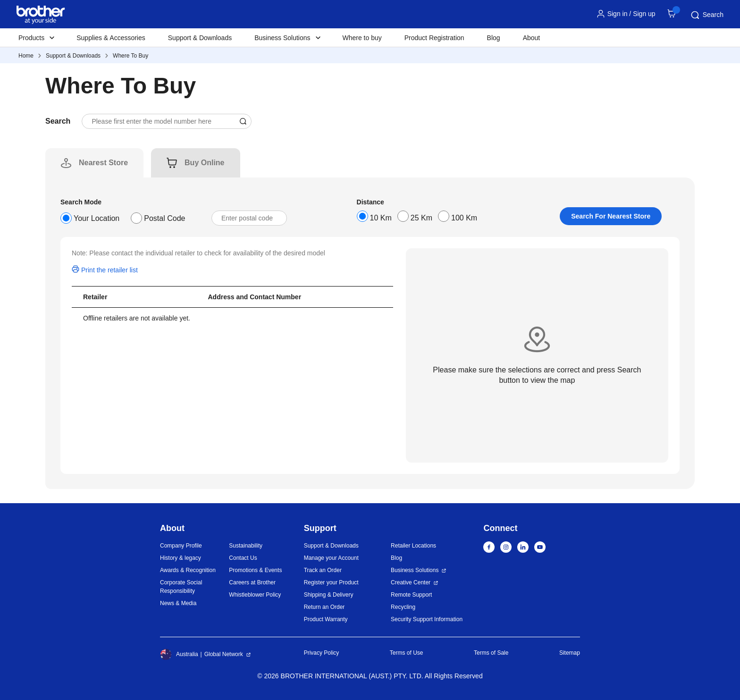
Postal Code (164, 218)
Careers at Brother (252, 582)
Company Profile (181, 546)
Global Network (224, 654)
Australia (179, 654)
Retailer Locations (413, 546)
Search (706, 15)
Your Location (97, 218)
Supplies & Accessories (111, 38)
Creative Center (411, 582)
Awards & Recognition (188, 570)
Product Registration (434, 38)
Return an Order (324, 607)
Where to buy (362, 38)
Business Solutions (415, 570)
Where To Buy (130, 56)
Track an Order (323, 570)
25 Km (421, 218)
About (532, 38)
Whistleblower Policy (255, 595)
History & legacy (181, 558)
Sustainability (246, 546)
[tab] (103, 163)
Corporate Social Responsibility (181, 587)
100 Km (464, 218)
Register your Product (331, 582)
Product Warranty (326, 619)
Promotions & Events (255, 570)
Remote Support (411, 595)
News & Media (178, 603)
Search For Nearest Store (611, 216)
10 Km (381, 218)
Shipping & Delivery (329, 595)
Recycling (403, 607)
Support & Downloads (200, 38)
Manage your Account (331, 558)
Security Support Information (427, 619)
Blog (494, 38)
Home (26, 56)
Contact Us (243, 558)
